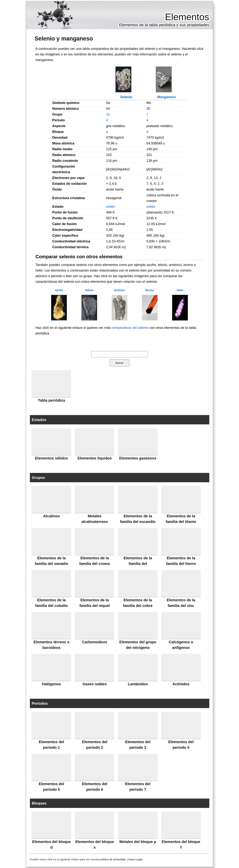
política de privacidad (113, 859)
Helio (180, 290)
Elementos (187, 17)
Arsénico (119, 290)
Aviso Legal (135, 859)
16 (108, 114)
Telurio (89, 290)
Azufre (59, 290)
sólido (110, 207)
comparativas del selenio (130, 328)
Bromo (150, 290)
